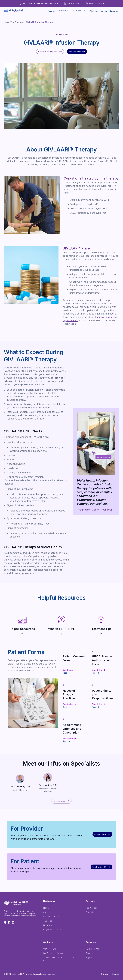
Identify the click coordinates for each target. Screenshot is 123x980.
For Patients (91, 912)
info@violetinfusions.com (54, 953)
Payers (89, 957)
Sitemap (115, 974)
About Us (51, 11)
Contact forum (49, 949)
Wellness (104, 11)
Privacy (105, 974)
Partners (90, 953)
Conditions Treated (52, 917)
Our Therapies (93, 11)
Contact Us (114, 11)
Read (65, 673)
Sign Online (68, 670)
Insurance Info (92, 949)
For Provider (91, 908)
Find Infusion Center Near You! (94, 510)
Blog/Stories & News (52, 930)
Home (7, 22)
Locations (48, 925)
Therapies (48, 921)
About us (47, 912)
